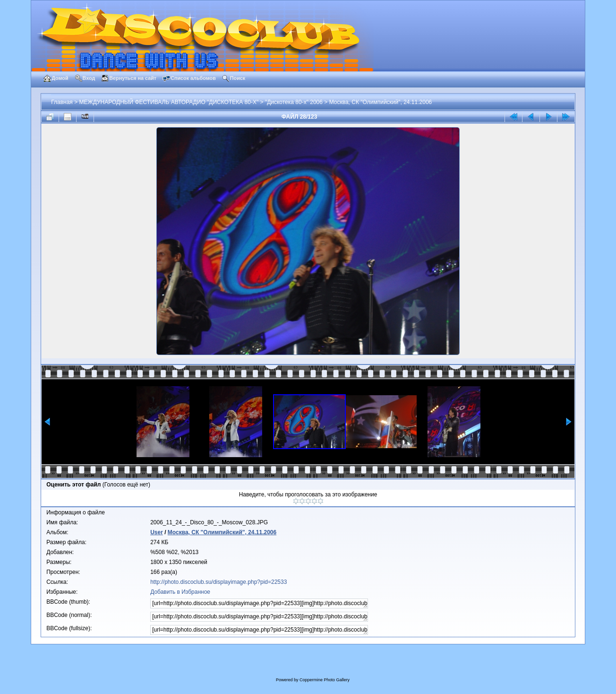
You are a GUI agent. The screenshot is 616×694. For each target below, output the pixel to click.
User (157, 532)
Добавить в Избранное (180, 592)
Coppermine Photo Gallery (325, 680)
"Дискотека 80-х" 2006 (294, 102)
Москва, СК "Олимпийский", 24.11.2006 (381, 102)
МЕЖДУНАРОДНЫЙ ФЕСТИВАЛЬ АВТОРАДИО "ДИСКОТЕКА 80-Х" (169, 102)
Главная (62, 102)
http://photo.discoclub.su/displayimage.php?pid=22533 (218, 582)
